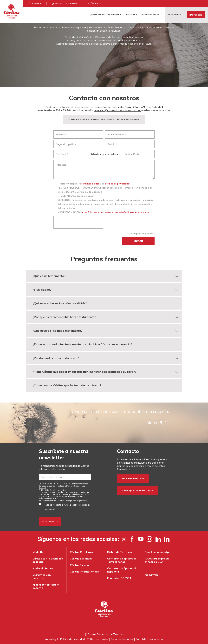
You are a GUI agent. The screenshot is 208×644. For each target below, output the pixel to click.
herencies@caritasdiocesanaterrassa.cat (117, 110)
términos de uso (91, 184)
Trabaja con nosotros (137, 490)
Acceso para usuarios (66, 3)
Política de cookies (98, 639)
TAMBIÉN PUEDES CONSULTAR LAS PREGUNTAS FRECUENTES (104, 120)
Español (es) (93, 3)
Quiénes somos (97, 15)
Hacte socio (196, 15)
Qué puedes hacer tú (151, 15)
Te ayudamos (175, 15)
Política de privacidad (72, 639)
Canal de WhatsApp (158, 552)
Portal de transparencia (149, 639)
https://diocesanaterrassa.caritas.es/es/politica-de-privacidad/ (116, 212)
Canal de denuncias (122, 639)
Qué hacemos (115, 15)
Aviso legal (52, 639)
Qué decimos (131, 15)
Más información (133, 478)
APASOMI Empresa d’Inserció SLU (157, 560)
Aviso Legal (70, 505)
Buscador (37, 3)
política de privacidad (117, 184)
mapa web (151, 575)
